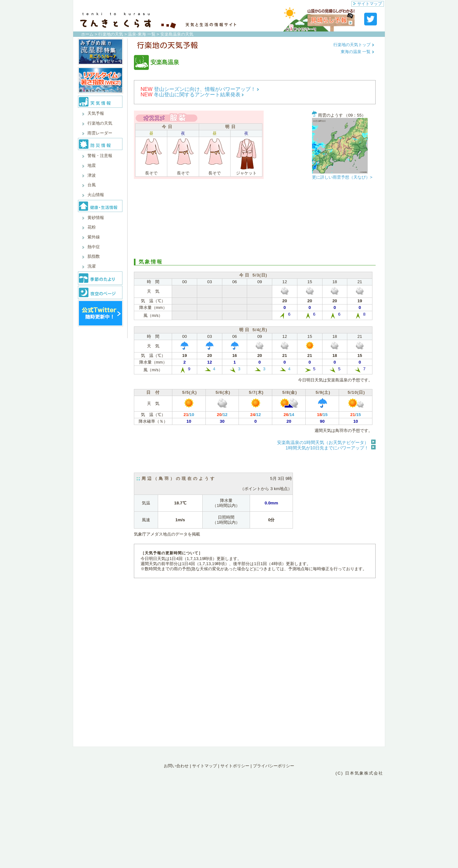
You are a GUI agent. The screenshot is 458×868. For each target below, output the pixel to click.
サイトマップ (368, 4)
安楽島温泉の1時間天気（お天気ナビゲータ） (323, 442)
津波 (92, 175)
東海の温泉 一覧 (357, 52)
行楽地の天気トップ (354, 45)
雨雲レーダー (100, 133)
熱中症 (94, 247)
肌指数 (94, 256)
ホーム (87, 34)
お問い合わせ (176, 766)
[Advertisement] (255, 221)
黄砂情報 (96, 218)
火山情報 (96, 195)
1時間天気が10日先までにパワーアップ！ (327, 448)
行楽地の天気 (111, 34)
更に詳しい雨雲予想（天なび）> (342, 177)
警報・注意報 (100, 156)
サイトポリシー (235, 766)
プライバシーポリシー (274, 766)
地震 (92, 165)
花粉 (92, 227)
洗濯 (92, 266)
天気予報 (96, 113)
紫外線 (94, 237)
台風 (92, 185)
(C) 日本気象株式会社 (359, 773)
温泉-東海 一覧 (142, 34)
